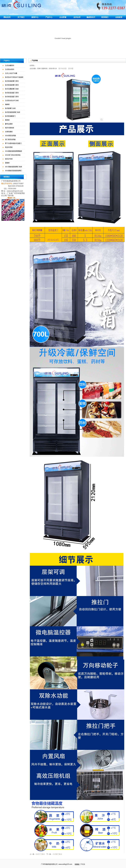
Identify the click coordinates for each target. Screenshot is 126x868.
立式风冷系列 (10, 69)
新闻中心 (35, 17)
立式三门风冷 (40, 854)
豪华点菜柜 (9, 124)
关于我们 (21, 17)
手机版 (83, 864)
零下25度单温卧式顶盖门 (13, 143)
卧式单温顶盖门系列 (12, 97)
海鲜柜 (7, 104)
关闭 (71, 69)
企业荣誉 (63, 17)
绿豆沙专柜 (9, 159)
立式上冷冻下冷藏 (11, 73)
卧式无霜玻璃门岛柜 (12, 89)
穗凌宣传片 (91, 17)
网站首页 (7, 17)
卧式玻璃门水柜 (10, 108)
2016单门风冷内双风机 (13, 155)
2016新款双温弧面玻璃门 (14, 171)
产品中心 (49, 17)
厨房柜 (7, 120)
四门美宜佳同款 (10, 139)
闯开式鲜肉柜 (10, 128)
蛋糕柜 (7, 163)
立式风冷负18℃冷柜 (12, 101)
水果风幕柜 (9, 132)
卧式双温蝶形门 (10, 116)
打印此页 (62, 69)
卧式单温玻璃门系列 (12, 81)
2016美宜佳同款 (10, 136)
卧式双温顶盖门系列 (12, 93)
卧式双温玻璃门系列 (12, 85)
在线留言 (119, 17)
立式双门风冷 (57, 854)
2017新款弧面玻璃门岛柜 (14, 167)
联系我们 (105, 17)
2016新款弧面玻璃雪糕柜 (14, 151)
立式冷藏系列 (10, 66)
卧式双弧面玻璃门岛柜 (13, 112)
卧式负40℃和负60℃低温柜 (14, 77)
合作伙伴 (77, 17)
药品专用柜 (9, 147)
